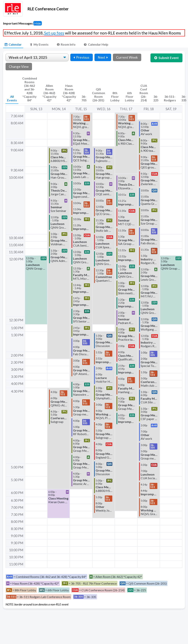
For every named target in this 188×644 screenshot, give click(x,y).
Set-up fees (54, 33)
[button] (36, 290)
